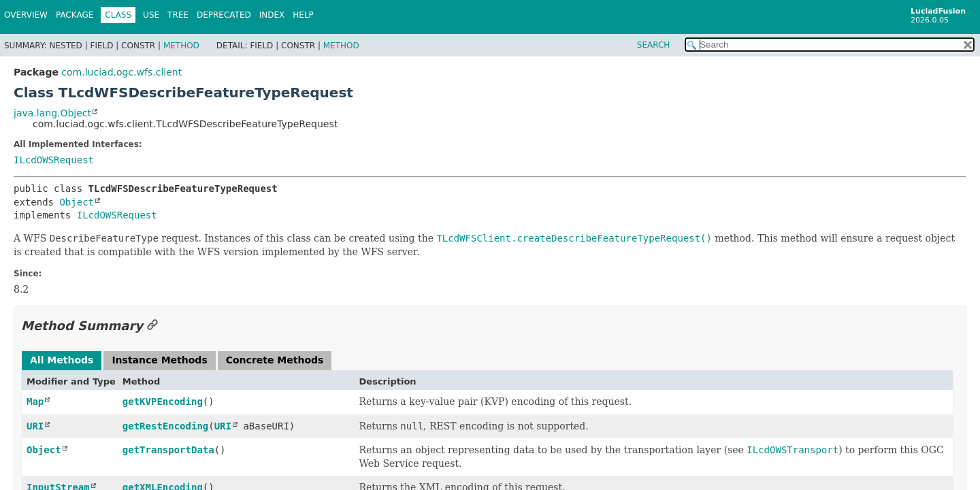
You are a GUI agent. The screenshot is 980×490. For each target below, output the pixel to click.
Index (272, 15)
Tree (178, 15)
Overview (26, 15)
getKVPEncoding (163, 402)
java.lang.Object (52, 113)
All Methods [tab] (62, 360)
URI (35, 426)
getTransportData (168, 450)
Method (181, 46)
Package (75, 15)
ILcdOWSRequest (54, 160)
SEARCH (654, 45)
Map (35, 402)
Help (303, 15)
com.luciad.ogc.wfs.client (121, 72)
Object (77, 202)
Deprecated (224, 15)
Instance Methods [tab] (159, 360)
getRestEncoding (165, 426)
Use (151, 15)
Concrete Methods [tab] (275, 360)
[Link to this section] (152, 326)
